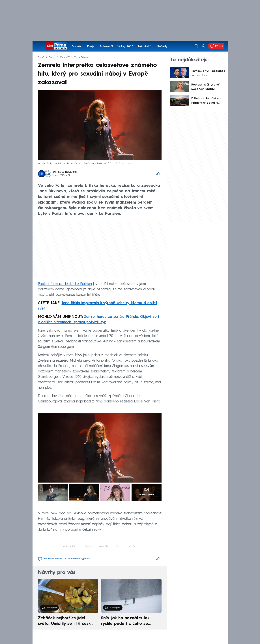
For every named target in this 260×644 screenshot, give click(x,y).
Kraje (91, 47)
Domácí (77, 47)
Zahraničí (106, 47)
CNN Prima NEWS (62, 172)
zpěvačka (104, 546)
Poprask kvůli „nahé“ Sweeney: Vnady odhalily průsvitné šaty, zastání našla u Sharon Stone (208, 87)
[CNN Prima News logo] (57, 46)
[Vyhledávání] (196, 46)
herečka (132, 546)
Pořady (162, 47)
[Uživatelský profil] (203, 46)
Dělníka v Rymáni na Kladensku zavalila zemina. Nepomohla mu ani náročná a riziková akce (206, 101)
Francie (88, 546)
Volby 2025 (125, 47)
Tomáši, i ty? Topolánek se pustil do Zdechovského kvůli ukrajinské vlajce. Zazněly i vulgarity (208, 74)
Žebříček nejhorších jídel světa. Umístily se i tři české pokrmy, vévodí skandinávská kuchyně (66, 621)
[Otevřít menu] (40, 46)
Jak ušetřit (145, 47)
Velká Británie (70, 546)
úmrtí (119, 546)
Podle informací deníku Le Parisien (65, 284)
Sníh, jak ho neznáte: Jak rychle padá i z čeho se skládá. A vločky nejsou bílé (128, 621)
